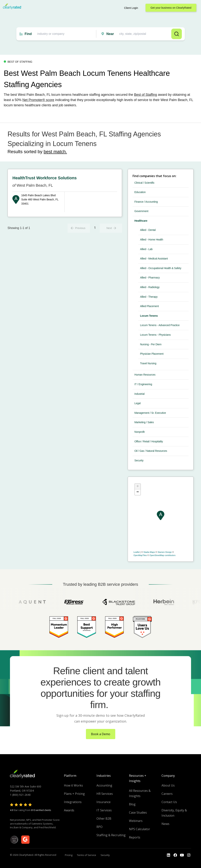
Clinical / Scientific (144, 183)
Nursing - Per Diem (151, 344)
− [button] (138, 492)
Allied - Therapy (149, 297)
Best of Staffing (146, 95)
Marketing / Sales (144, 422)
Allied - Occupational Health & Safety (161, 268)
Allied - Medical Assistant (154, 259)
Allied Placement (149, 306)
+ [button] (138, 487)
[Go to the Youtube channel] (182, 855)
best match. (55, 152)
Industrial (140, 394)
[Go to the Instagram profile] (189, 855)
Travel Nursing (148, 363)
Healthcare (141, 221)
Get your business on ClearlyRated (171, 8)
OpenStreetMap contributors (162, 555)
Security (139, 460)
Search (177, 34)
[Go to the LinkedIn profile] (168, 855)
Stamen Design (165, 552)
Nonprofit (140, 432)
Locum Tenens (149, 316)
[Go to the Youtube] (175, 855)
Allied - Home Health (152, 240)
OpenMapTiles (140, 555)
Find (28, 34)
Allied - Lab (146, 249)
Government (141, 211)
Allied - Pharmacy (150, 278)
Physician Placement (152, 354)
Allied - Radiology (150, 287)
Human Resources (145, 375)
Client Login (131, 8)
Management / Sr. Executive (150, 413)
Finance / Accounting (146, 202)
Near (110, 34)
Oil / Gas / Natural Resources (151, 451)
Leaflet (137, 552)
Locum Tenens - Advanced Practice (160, 325)
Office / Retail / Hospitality (149, 441)
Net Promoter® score (38, 100)
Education (140, 192)
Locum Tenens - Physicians (155, 335)
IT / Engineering (143, 384)
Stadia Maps (149, 552)
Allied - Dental (148, 230)
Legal (138, 403)
